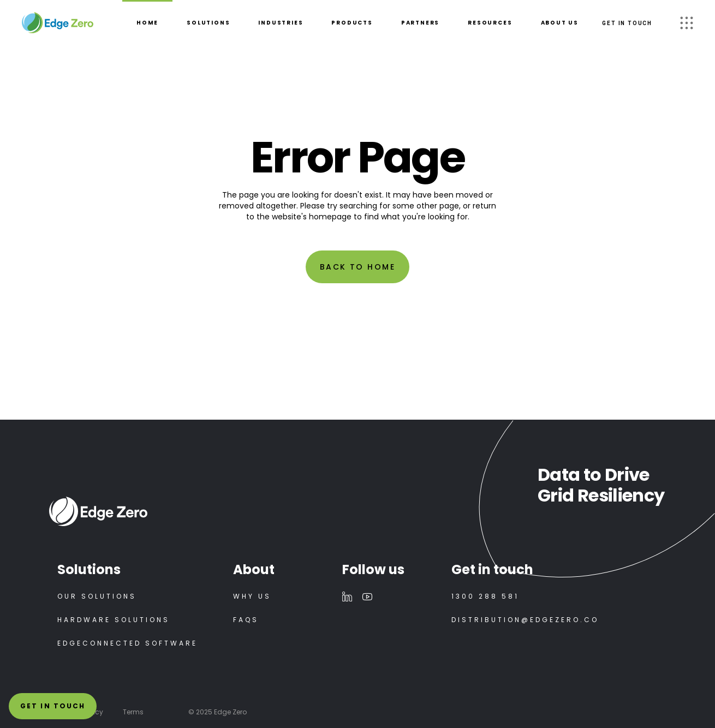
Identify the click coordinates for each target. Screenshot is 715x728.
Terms (133, 712)
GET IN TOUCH (627, 23)
